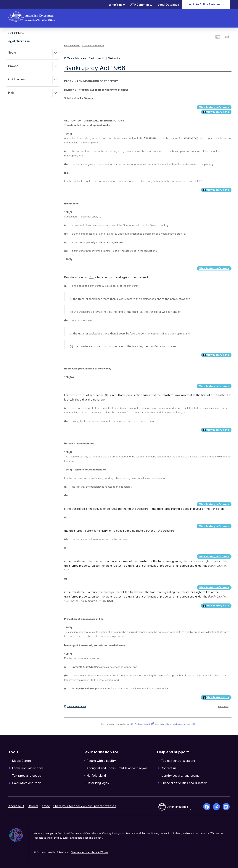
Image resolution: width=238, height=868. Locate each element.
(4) (112, 478)
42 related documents (93, 46)
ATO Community (141, 5)
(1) (79, 217)
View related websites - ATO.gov (90, 852)
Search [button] (33, 53)
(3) (106, 395)
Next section (114, 58)
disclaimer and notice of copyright (179, 724)
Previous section (97, 58)
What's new (117, 5)
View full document (77, 58)
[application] (33, 73)
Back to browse (72, 46)
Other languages (177, 807)
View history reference (214, 107)
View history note (216, 112)
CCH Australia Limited (141, 724)
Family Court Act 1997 (93, 601)
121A (200, 181)
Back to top (224, 707)
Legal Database (168, 5)
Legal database (18, 41)
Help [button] (33, 93)
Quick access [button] (33, 80)
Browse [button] (33, 66)
